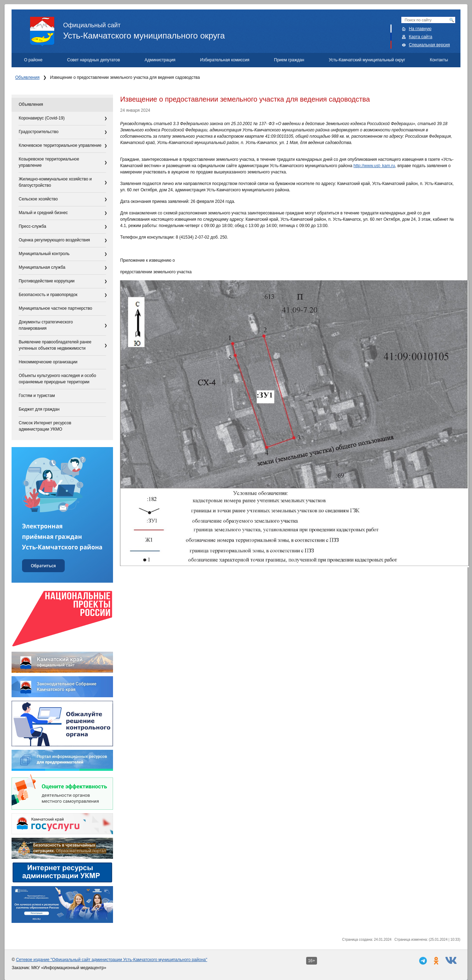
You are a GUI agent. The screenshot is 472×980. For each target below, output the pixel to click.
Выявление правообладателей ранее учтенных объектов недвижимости (55, 345)
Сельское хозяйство (38, 199)
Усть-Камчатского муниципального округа (245, 28)
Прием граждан (289, 60)
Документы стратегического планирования (46, 325)
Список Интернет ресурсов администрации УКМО (45, 426)
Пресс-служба (32, 226)
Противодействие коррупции (47, 281)
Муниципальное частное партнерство (55, 308)
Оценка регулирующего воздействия (54, 240)
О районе (33, 60)
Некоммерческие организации (48, 362)
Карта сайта (421, 37)
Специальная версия (429, 45)
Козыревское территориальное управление (49, 162)
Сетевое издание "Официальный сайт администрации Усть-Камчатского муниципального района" (112, 960)
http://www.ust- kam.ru (374, 166)
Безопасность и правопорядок (48, 295)
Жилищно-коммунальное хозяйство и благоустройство (55, 182)
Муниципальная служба (42, 267)
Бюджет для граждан (39, 409)
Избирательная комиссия (225, 60)
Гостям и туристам (37, 396)
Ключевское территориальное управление (60, 145)
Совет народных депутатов (94, 60)
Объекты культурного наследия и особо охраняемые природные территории (57, 379)
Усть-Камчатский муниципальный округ (367, 60)
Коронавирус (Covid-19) (41, 118)
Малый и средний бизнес (43, 213)
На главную (420, 29)
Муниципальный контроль (44, 254)
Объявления (27, 77)
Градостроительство (38, 132)
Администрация (160, 60)
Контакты (439, 60)
